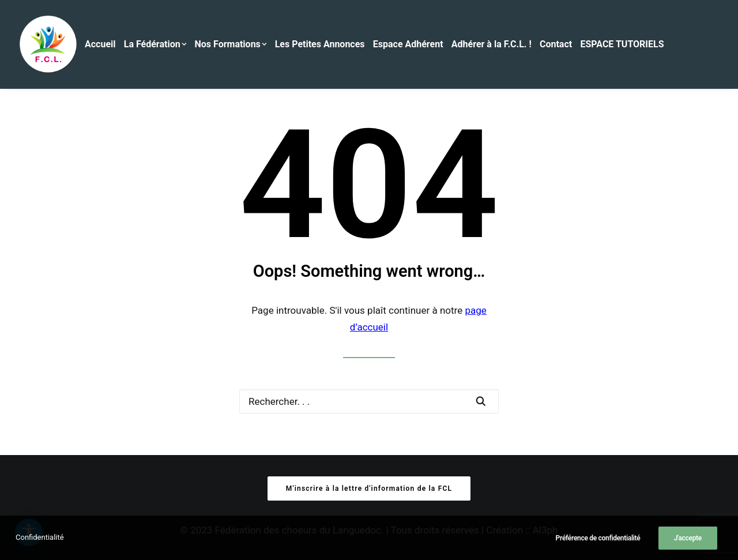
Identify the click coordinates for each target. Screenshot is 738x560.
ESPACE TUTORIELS (622, 44)
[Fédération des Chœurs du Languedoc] (48, 44)
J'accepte (688, 538)
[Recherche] (369, 401)
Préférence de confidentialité (598, 538)
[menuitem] (103, 44)
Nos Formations (231, 44)
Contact (556, 44)
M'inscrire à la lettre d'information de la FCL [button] (369, 488)
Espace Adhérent (408, 44)
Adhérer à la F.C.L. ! (492, 44)
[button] (481, 401)
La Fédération (155, 44)
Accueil (100, 44)
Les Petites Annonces (320, 44)
